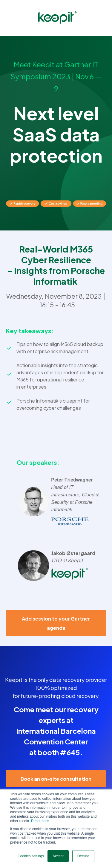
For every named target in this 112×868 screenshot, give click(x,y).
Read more (40, 821)
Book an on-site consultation (56, 779)
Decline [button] (83, 856)
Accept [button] (58, 856)
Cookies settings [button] (31, 856)
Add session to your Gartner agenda (56, 623)
